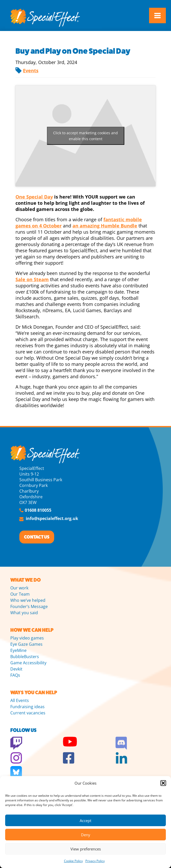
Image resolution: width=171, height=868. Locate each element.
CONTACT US (37, 537)
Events (31, 70)
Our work (19, 588)
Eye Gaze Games (26, 644)
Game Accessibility (28, 663)
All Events (20, 700)
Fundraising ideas (27, 707)
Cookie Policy (73, 861)
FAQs (15, 675)
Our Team (20, 594)
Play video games (27, 638)
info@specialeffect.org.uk (52, 518)
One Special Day (34, 197)
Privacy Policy (95, 861)
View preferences (86, 849)
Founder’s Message (29, 606)
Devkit (16, 669)
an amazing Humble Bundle (105, 226)
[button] (163, 783)
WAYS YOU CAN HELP (34, 693)
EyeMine (18, 650)
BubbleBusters (25, 657)
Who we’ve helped (28, 600)
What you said (24, 613)
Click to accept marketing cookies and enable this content (86, 136)
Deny (86, 835)
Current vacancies (28, 713)
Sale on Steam (32, 279)
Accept (86, 820)
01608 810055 (38, 510)
